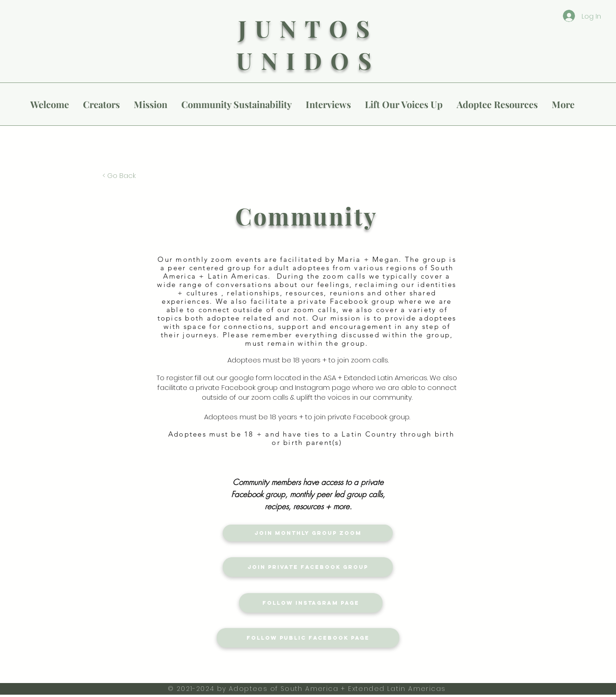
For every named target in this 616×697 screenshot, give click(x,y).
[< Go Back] (119, 175)
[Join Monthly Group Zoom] (308, 533)
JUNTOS (308, 28)
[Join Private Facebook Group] (308, 567)
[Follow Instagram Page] (311, 603)
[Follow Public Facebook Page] (308, 638)
